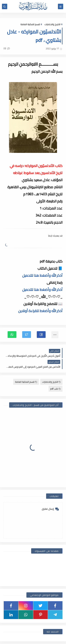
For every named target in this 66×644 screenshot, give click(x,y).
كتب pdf (56, 389)
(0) (7, 48)
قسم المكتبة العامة (30, 24)
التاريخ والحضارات (52, 24)
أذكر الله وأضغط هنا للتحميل (42, 275)
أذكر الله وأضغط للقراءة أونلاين (40, 311)
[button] (41, 335)
